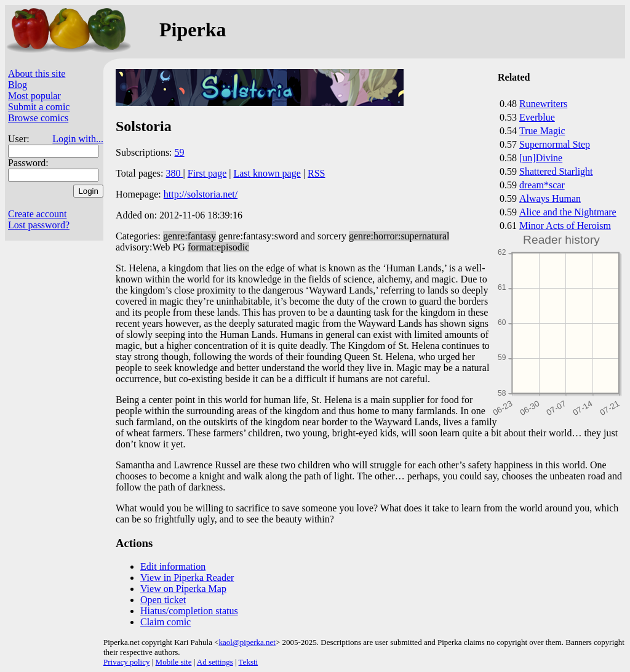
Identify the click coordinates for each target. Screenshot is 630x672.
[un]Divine (541, 158)
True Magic (542, 131)
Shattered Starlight (556, 171)
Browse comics (38, 118)
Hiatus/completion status (189, 611)
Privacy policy (126, 662)
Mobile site (174, 662)
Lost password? (39, 225)
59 (180, 152)
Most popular (34, 96)
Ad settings (215, 662)
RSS (316, 173)
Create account (38, 214)
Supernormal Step (555, 144)
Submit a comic (39, 107)
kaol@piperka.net (247, 642)
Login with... (78, 139)
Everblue (537, 117)
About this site (37, 74)
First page (207, 173)
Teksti (249, 662)
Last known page (267, 173)
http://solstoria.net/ (201, 194)
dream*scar (542, 185)
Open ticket (163, 600)
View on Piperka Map (183, 589)
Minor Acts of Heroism (565, 226)
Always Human (550, 198)
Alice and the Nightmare (568, 212)
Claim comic (165, 622)
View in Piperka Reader (187, 578)
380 (175, 173)
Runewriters (543, 104)
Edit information (173, 566)
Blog (18, 85)
